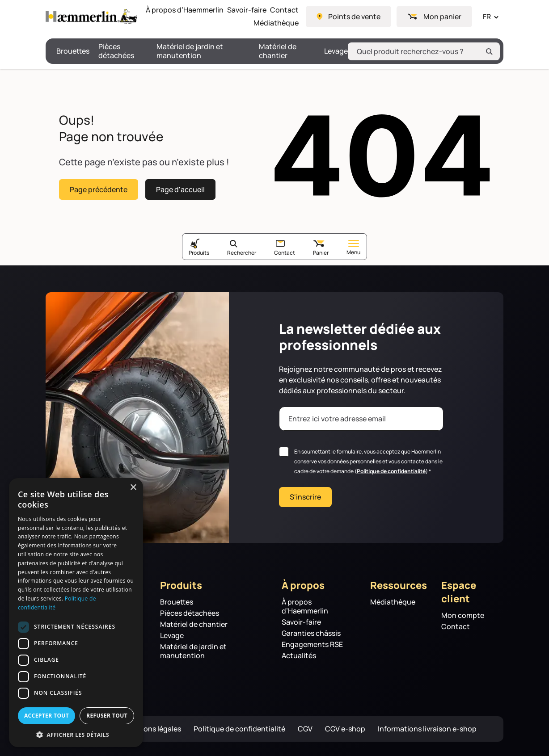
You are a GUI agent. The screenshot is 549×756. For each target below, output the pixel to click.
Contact (284, 10)
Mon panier (442, 17)
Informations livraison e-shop (427, 729)
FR (487, 17)
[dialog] (76, 613)
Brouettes (73, 51)
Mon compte (463, 615)
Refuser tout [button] (107, 716)
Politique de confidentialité (391, 471)
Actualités (299, 656)
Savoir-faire (247, 10)
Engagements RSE (312, 645)
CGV (305, 729)
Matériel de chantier (278, 51)
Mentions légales (152, 729)
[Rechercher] (489, 51)
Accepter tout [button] (46, 716)
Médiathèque (276, 23)
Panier (321, 252)
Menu (353, 248)
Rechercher (242, 252)
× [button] (133, 488)
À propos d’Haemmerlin (185, 10)
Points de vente (354, 17)
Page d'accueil (180, 189)
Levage (336, 51)
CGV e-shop (345, 729)
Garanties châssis (311, 633)
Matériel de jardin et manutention (190, 51)
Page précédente (99, 189)
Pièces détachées (116, 51)
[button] (76, 734)
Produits (199, 252)
